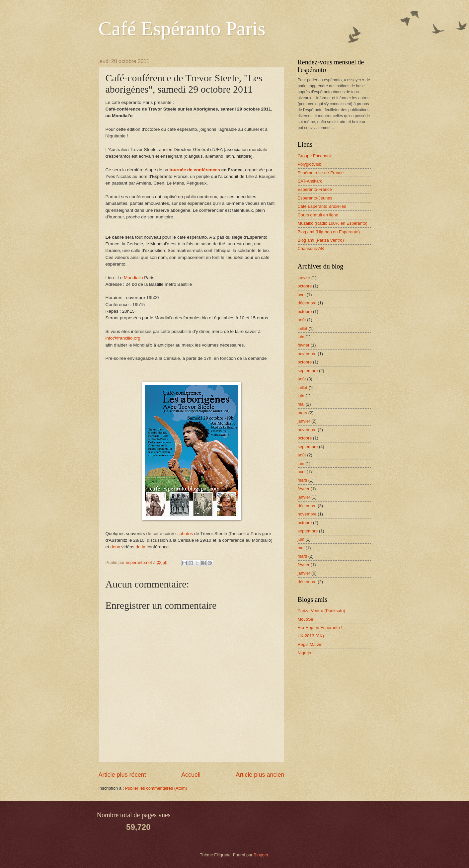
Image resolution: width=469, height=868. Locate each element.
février (304, 345)
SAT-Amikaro (310, 181)
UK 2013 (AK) (311, 636)
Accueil (191, 775)
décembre (307, 303)
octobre (305, 286)
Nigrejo (305, 653)
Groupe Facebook (315, 156)
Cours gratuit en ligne (318, 215)
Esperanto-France (315, 189)
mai (301, 404)
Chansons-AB (311, 248)
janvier (304, 278)
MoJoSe (306, 619)
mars (303, 413)
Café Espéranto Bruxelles (322, 206)
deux (115, 547)
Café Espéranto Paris (182, 29)
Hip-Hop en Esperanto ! (320, 628)
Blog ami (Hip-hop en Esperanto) (329, 232)
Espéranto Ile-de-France (321, 173)
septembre (308, 371)
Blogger (261, 855)
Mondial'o (133, 278)
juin (301, 337)
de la (140, 547)
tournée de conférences (195, 170)
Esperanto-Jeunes (315, 198)
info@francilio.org (123, 338)
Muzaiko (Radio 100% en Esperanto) (333, 223)
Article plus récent (122, 775)
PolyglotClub (310, 164)
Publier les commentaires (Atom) (156, 788)
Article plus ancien (260, 775)
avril (302, 295)
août (302, 320)
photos (186, 534)
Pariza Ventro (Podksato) (321, 611)
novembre (307, 354)
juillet (303, 328)
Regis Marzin (310, 644)
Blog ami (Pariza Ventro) (321, 240)
